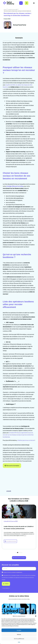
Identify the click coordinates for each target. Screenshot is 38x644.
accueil (5, 9)
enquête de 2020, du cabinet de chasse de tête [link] (19, 85)
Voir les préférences (19, 639)
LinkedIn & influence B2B (13, 9)
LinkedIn (9, 491)
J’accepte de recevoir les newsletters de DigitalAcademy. (13, 572)
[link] (15, 186)
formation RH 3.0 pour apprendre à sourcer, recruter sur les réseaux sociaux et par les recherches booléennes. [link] (18, 435)
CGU (19, 642)
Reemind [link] (5, 87)
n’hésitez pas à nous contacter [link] (26, 440)
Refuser (19, 634)
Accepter (19, 630)
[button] (36, 616)
